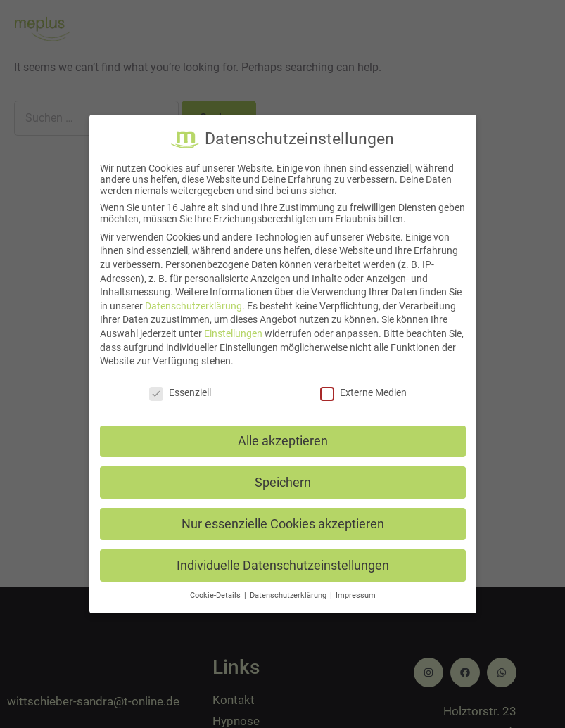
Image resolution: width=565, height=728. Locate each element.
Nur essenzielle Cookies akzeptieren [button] (283, 524)
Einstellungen (233, 333)
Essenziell (180, 392)
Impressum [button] (356, 595)
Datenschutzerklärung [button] (289, 595)
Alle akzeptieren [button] (283, 441)
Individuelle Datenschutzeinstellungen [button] (283, 566)
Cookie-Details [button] (216, 595)
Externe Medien (363, 392)
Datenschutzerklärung (193, 306)
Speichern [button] (283, 483)
